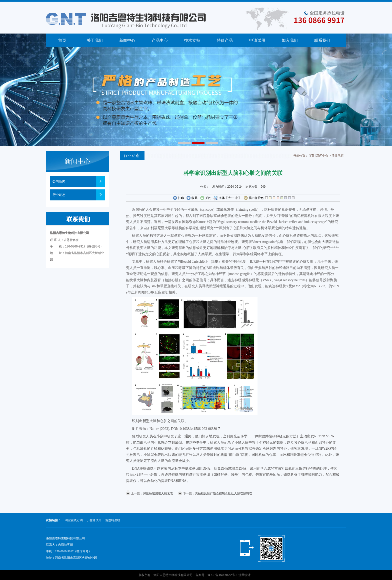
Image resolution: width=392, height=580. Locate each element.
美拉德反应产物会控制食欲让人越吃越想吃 (223, 493)
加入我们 (290, 40)
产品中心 (160, 40)
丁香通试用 (94, 520)
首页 (62, 40)
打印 (178, 198)
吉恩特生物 (113, 520)
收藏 (192, 198)
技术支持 (192, 40)
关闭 (206, 198)
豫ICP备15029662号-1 (222, 575)
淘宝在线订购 (74, 520)
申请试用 (257, 40)
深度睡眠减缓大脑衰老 (158, 493)
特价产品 (225, 40)
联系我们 (322, 40)
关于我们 (95, 40)
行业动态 (59, 195)
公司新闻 (59, 181)
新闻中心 (127, 40)
